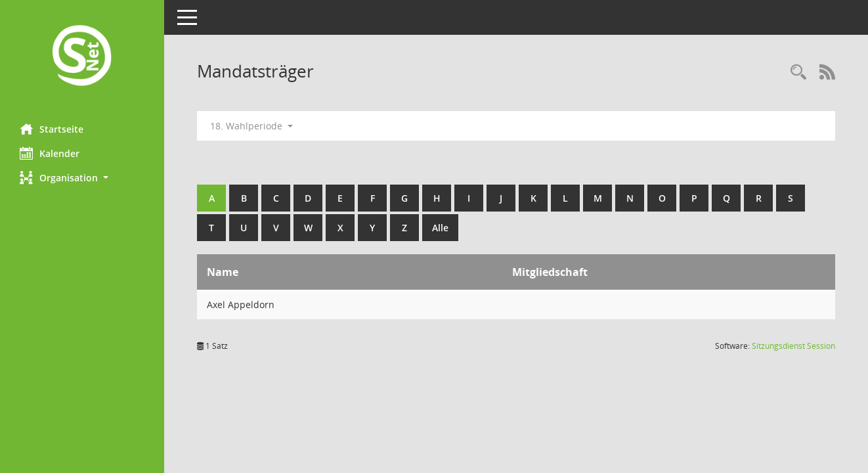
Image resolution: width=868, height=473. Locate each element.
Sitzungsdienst (793, 346)
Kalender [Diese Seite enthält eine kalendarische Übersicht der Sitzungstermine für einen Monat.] (50, 153)
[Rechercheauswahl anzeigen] (798, 73)
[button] (82, 178)
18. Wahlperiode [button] (251, 126)
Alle (440, 228)
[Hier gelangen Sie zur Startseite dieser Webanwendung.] (82, 57)
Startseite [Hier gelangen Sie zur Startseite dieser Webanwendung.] (52, 129)
